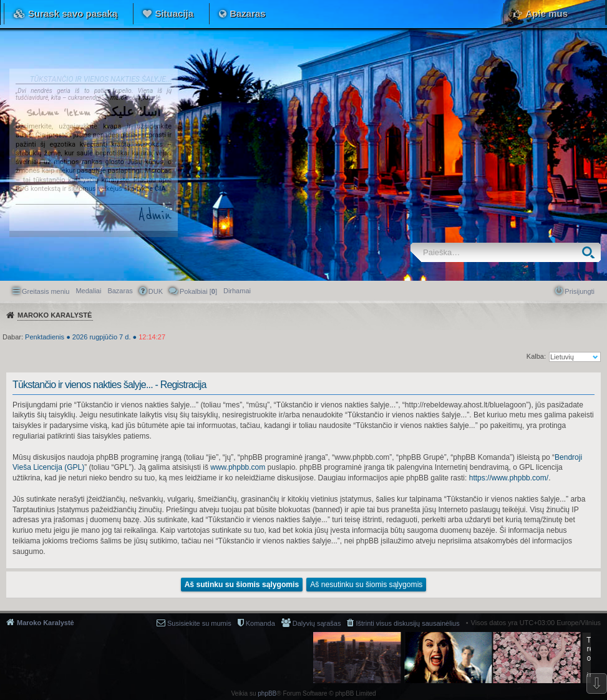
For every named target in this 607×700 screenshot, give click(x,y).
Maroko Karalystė (46, 623)
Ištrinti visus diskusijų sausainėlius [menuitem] (407, 623)
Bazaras (248, 13)
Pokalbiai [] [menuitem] (198, 291)
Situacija (174, 13)
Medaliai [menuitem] (88, 291)
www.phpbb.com (238, 467)
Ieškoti (591, 252)
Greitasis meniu (46, 291)
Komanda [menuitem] (260, 623)
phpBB (267, 693)
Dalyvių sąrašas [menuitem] (317, 623)
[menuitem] (237, 291)
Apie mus (546, 13)
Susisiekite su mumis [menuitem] (199, 623)
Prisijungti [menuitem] (580, 291)
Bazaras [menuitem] (120, 291)
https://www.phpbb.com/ (509, 478)
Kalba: (536, 356)
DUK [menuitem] (156, 291)
